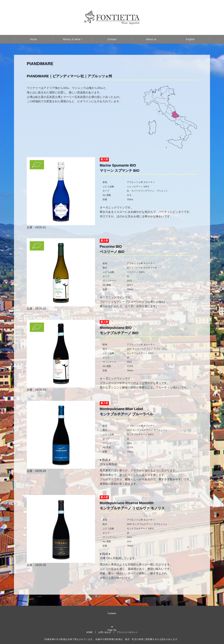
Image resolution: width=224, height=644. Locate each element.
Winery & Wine (72, 39)
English (190, 39)
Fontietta (112, 613)
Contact (112, 39)
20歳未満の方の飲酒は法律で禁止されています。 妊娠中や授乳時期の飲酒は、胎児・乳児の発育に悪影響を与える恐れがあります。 (112, 639)
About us (151, 39)
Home (34, 39)
